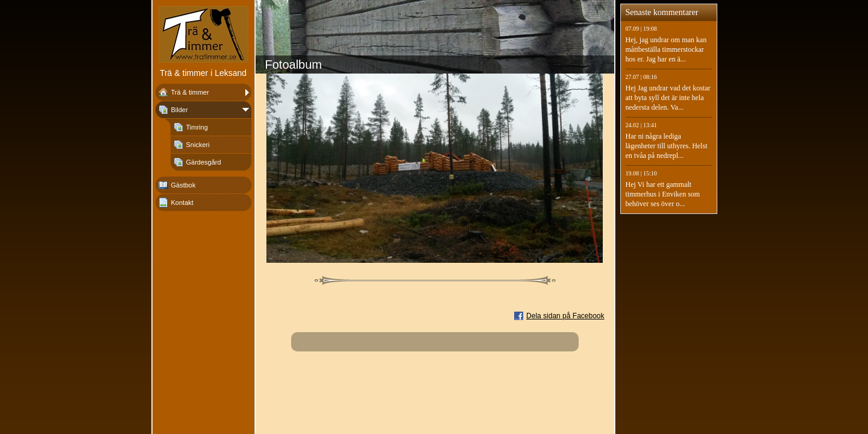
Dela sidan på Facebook (565, 316)
